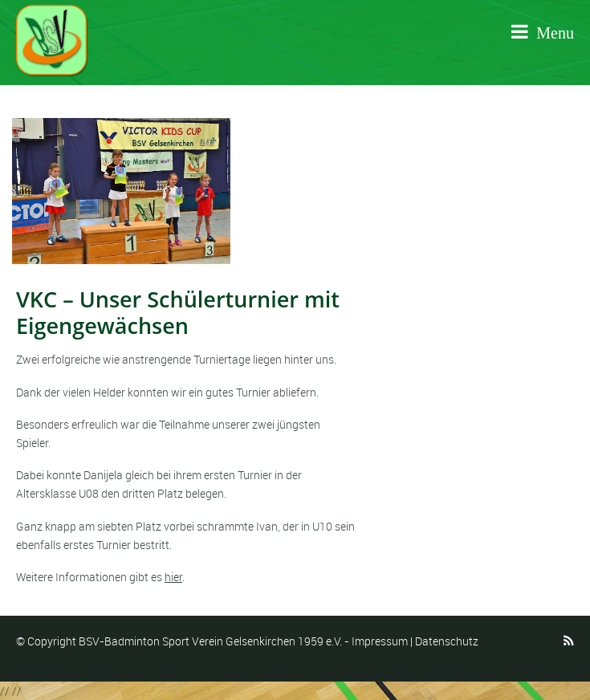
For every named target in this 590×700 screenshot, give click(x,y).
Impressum (380, 641)
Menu (543, 32)
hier (173, 577)
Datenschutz (447, 641)
